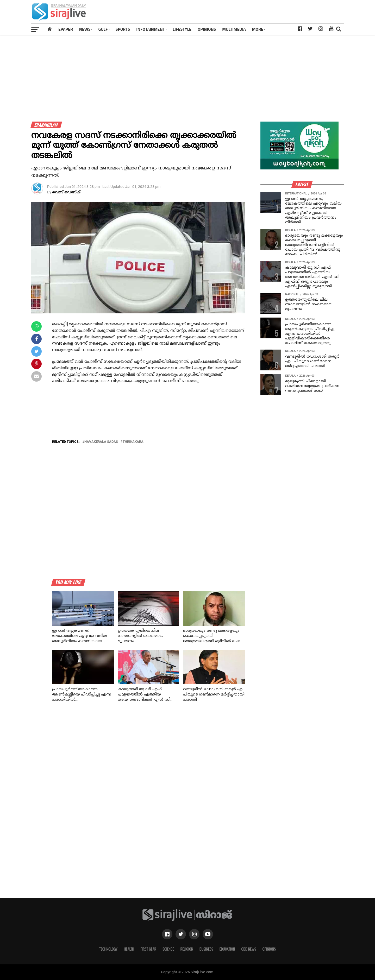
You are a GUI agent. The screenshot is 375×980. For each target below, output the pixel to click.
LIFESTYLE (182, 29)
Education (227, 949)
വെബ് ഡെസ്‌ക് (66, 192)
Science (168, 949)
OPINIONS (207, 29)
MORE (258, 29)
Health (129, 949)
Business (206, 949)
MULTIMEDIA (234, 29)
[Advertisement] (248, 14)
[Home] (50, 29)
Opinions (269, 949)
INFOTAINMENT (151, 29)
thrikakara (133, 442)
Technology (108, 949)
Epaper (66, 29)
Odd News (249, 949)
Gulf (103, 29)
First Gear (148, 949)
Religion (187, 949)
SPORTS (123, 29)
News (85, 29)
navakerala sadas (101, 442)
